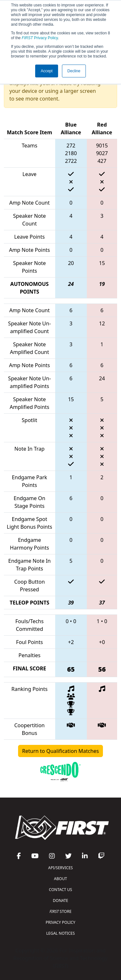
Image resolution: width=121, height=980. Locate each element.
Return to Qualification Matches (61, 751)
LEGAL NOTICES (60, 933)
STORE (60, 911)
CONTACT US (61, 890)
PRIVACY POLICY (61, 922)
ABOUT (60, 879)
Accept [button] (47, 71)
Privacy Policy (40, 38)
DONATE (60, 901)
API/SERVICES (60, 868)
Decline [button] (74, 71)
